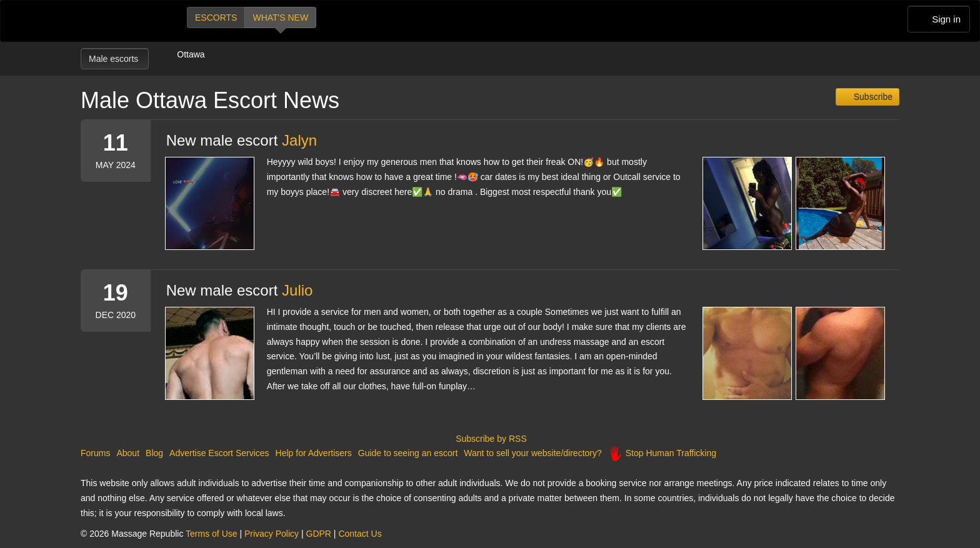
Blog (154, 453)
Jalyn (299, 140)
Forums (95, 453)
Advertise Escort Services (219, 453)
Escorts (216, 17)
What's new (280, 17)
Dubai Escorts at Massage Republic (123, 21)
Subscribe (872, 97)
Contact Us (360, 534)
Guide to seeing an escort (408, 453)
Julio (297, 290)
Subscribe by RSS (490, 439)
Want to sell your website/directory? (532, 453)
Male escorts (115, 59)
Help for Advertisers (314, 453)
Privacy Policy (272, 534)
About (128, 453)
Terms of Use (211, 534)
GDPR (319, 534)
